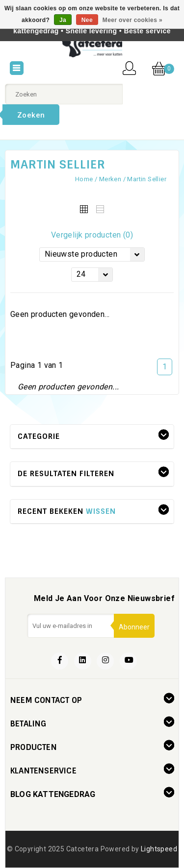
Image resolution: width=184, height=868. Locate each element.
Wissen (101, 511)
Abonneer (134, 627)
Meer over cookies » (132, 20)
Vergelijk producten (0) (92, 235)
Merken (110, 179)
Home (84, 179)
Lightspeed (159, 849)
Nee (87, 20)
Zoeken (31, 115)
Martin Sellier (147, 179)
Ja (63, 20)
